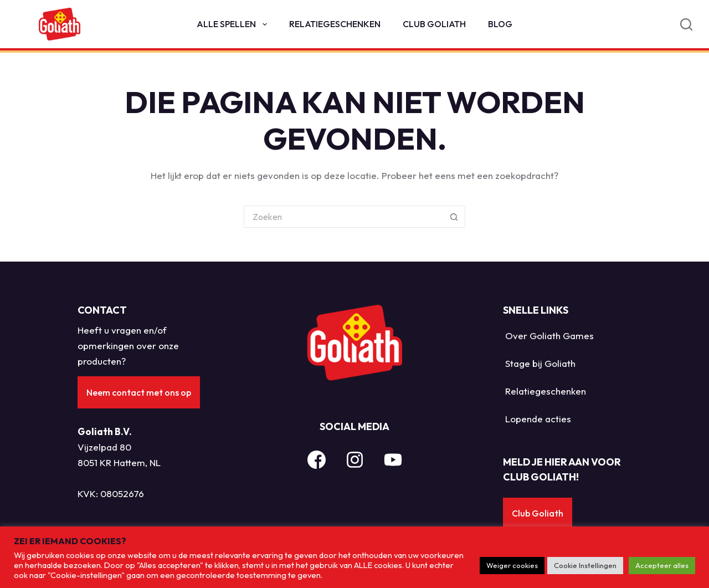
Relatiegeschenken (335, 24)
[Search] (686, 24)
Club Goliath (434, 24)
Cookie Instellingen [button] (585, 565)
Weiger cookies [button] (512, 565)
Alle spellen (234, 24)
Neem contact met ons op (139, 392)
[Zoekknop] (454, 217)
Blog (500, 24)
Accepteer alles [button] (662, 565)
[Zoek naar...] (343, 217)
